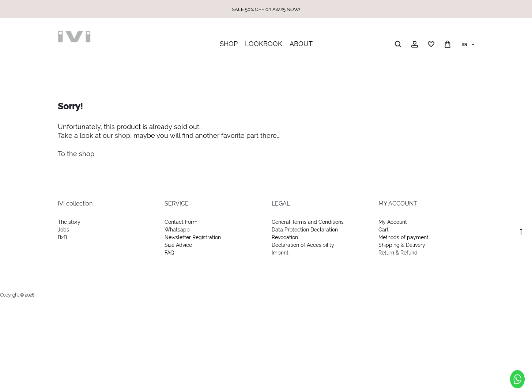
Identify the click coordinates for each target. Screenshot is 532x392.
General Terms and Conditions (308, 222)
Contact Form (181, 222)
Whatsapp (177, 230)
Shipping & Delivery (402, 245)
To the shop (76, 154)
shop (122, 135)
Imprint (280, 253)
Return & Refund (398, 253)
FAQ (169, 253)
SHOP (229, 44)
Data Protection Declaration (305, 230)
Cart (384, 230)
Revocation (285, 237)
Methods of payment (403, 237)
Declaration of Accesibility (303, 245)
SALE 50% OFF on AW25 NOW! (266, 9)
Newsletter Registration (193, 237)
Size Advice (178, 245)
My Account (393, 222)
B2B (62, 237)
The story (69, 222)
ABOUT (301, 44)
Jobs (63, 230)
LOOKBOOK (264, 44)
